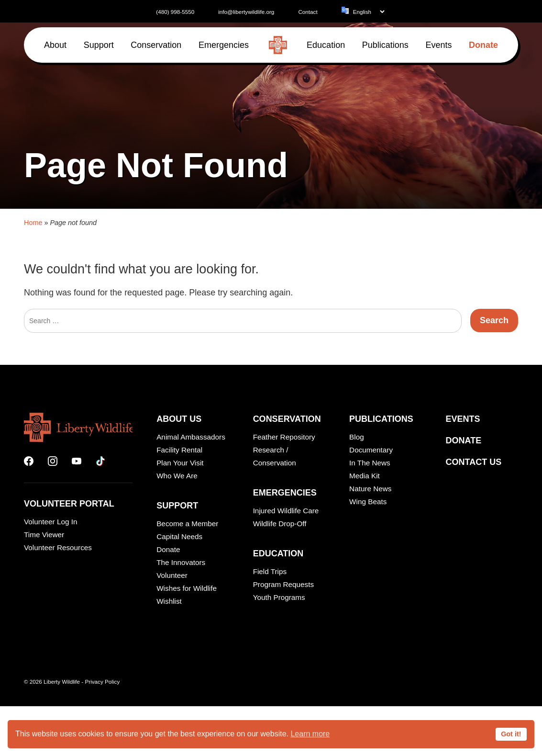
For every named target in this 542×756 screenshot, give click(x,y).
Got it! (511, 734)
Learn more (310, 734)
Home (33, 581)
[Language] (369, 12)
